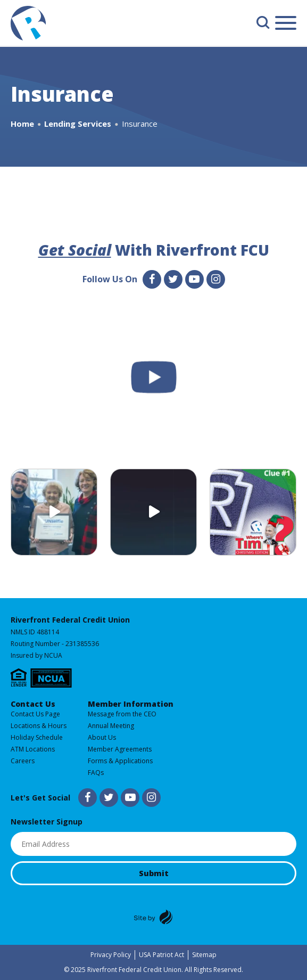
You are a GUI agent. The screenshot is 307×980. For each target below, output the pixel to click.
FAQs (96, 773)
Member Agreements (120, 749)
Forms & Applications (120, 761)
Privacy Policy (111, 955)
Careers (23, 761)
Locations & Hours (39, 726)
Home (22, 124)
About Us (102, 737)
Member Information (131, 704)
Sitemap (204, 955)
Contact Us (33, 704)
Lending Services (78, 124)
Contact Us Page (35, 714)
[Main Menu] (286, 25)
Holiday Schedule (37, 737)
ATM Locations (33, 749)
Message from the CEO (122, 714)
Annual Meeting (111, 726)
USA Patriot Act (161, 955)
